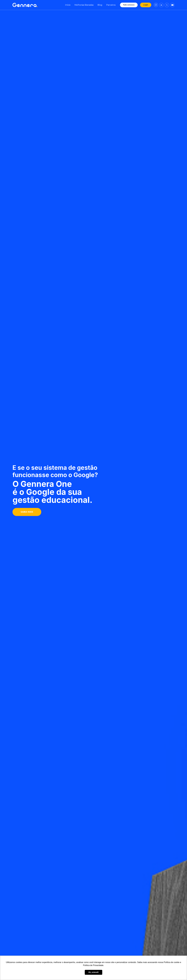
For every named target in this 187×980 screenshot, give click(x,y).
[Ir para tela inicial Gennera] (25, 5)
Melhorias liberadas (84, 5)
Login (146, 5)
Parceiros (111, 5)
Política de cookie (172, 962)
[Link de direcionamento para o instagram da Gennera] (156, 5)
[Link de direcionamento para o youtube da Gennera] (172, 5)
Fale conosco (129, 5)
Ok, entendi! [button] (93, 972)
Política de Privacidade (93, 965)
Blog (100, 5)
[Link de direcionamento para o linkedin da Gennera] (161, 5)
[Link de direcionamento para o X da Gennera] (167, 5)
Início (68, 5)
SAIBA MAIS (27, 512)
